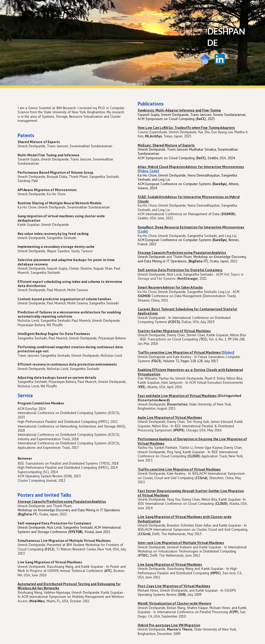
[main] (212, 37)
